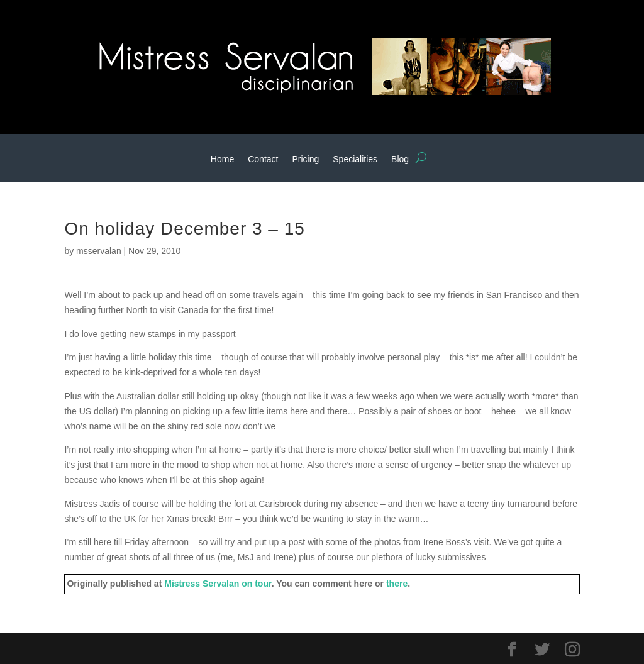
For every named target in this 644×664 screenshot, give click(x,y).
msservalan (99, 251)
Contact (263, 159)
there (397, 584)
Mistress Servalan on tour (218, 584)
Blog (400, 159)
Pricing (305, 159)
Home (222, 159)
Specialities (355, 159)
